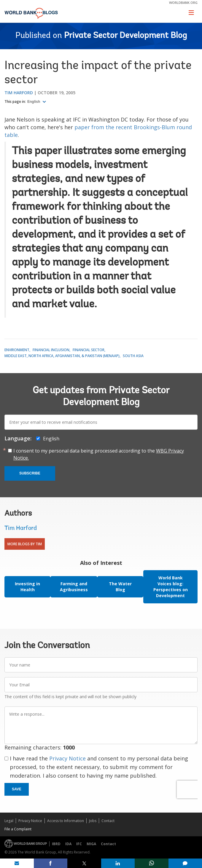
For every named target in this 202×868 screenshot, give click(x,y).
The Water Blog (120, 587)
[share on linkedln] (118, 863)
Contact (108, 821)
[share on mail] (17, 863)
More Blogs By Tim (25, 544)
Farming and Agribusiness (74, 587)
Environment (17, 350)
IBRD (56, 844)
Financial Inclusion (51, 350)
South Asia (133, 356)
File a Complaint (18, 829)
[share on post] (84, 863)
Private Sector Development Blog (125, 36)
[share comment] (185, 863)
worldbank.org (183, 3)
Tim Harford (19, 93)
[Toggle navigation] (191, 12)
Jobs (93, 821)
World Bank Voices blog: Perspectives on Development (171, 587)
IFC (79, 844)
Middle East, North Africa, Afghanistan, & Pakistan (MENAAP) (62, 356)
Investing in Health (27, 587)
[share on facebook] (51, 863)
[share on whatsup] (152, 863)
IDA (68, 844)
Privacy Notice (67, 758)
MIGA (91, 844)
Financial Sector (89, 350)
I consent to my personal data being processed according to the (99, 454)
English (34, 102)
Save (17, 789)
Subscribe (30, 473)
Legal (9, 821)
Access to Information (66, 821)
